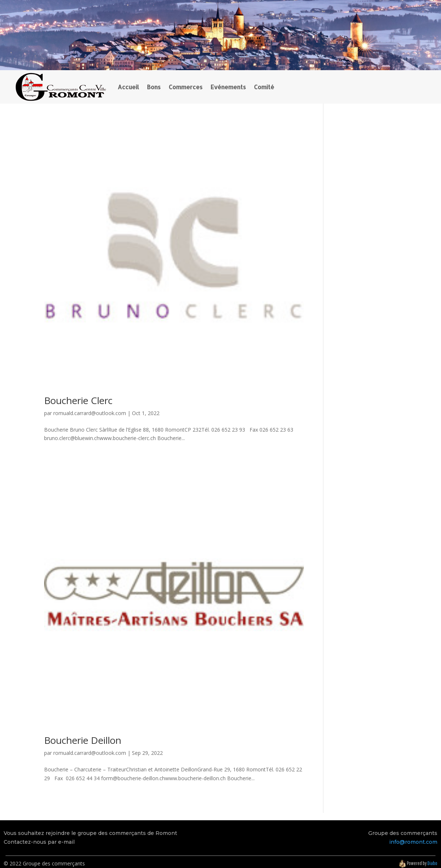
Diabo (432, 863)
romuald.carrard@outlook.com (90, 413)
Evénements (228, 87)
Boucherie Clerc (78, 400)
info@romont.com (413, 842)
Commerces (186, 87)
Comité (264, 87)
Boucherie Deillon (83, 740)
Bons (154, 87)
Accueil (128, 87)
